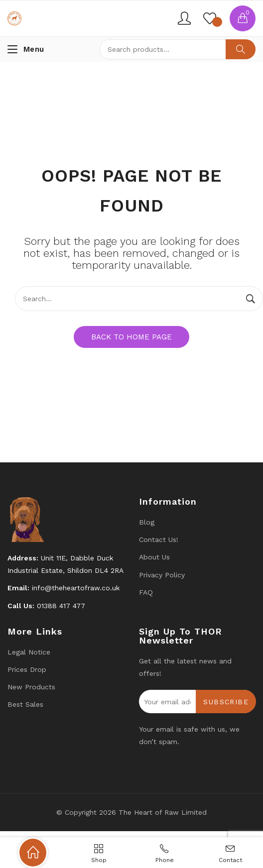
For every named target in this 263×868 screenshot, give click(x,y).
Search (241, 49)
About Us (154, 557)
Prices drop (27, 669)
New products (31, 687)
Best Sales (25, 704)
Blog (147, 522)
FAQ (146, 592)
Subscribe (226, 702)
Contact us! (159, 540)
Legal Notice (29, 652)
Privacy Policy (162, 575)
